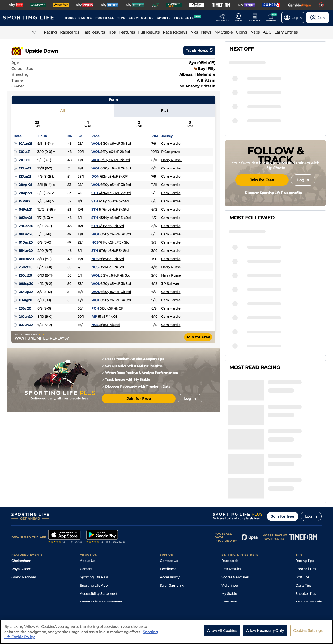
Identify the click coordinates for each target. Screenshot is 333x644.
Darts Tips (304, 534)
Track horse (199, 51)
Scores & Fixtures (235, 526)
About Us (87, 509)
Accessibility (170, 526)
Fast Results (231, 518)
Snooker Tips (306, 542)
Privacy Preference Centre (116, 597)
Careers (86, 518)
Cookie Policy (147, 597)
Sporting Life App (94, 534)
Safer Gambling (172, 534)
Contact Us (169, 509)
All (62, 111)
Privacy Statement (81, 597)
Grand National (24, 526)
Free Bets (229, 551)
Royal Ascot (21, 518)
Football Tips (306, 518)
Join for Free (198, 337)
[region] (166, 632)
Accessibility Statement (99, 542)
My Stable (229, 542)
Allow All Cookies (222, 630)
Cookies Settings (308, 630)
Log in (311, 465)
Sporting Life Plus (94, 526)
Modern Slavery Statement (101, 551)
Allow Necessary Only (265, 630)
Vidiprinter (230, 534)
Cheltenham (21, 509)
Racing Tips (305, 509)
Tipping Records (309, 551)
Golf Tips (302, 526)
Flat (165, 111)
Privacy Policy (55, 597)
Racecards (230, 509)
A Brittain (206, 80)
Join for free (283, 465)
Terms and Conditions (26, 597)
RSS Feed (87, 559)
